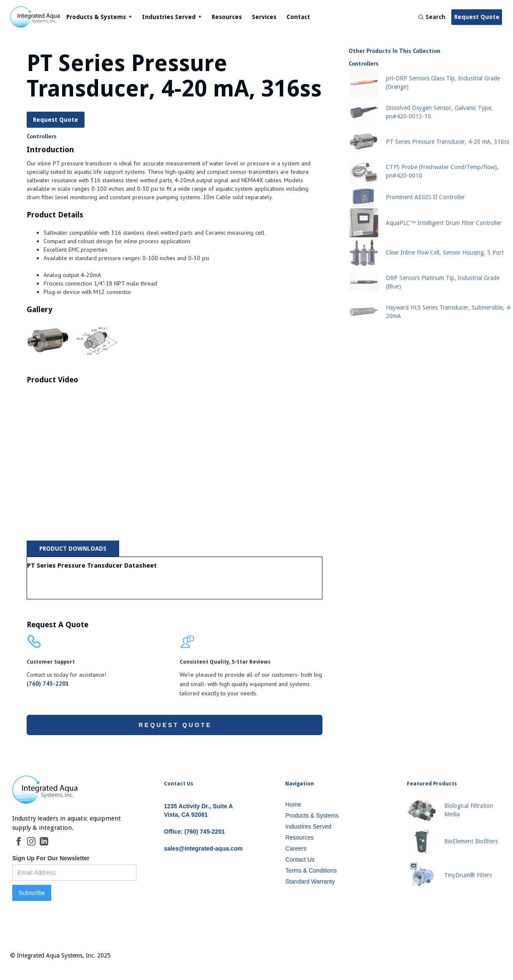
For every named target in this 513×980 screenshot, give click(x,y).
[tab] (73, 549)
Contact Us (179, 784)
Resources (227, 17)
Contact (298, 17)
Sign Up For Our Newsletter (51, 858)
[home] (36, 17)
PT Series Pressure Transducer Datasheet (92, 565)
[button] (99, 17)
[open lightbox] (48, 340)
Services (264, 17)
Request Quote (477, 17)
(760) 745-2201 (48, 684)
